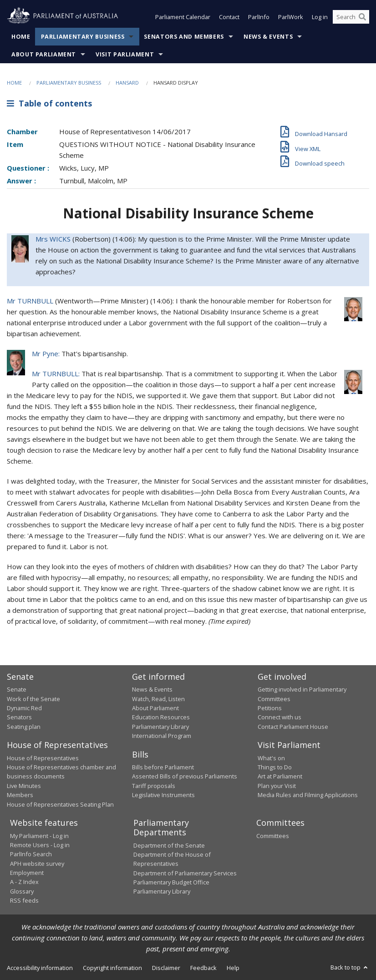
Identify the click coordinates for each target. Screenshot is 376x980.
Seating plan (24, 727)
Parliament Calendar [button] (183, 17)
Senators (19, 717)
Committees (273, 836)
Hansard (127, 83)
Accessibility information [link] (40, 968)
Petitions (270, 708)
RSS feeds (24, 900)
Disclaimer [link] (166, 968)
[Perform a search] (362, 17)
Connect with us (279, 717)
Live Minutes (24, 786)
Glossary (22, 891)
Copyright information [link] (112, 968)
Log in (320, 17)
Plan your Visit (277, 786)
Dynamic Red (24, 708)
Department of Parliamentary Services (185, 873)
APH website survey (37, 864)
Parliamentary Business (83, 37)
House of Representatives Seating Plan (60, 804)
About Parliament (44, 54)
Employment (27, 873)
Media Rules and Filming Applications (308, 795)
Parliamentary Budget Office (171, 882)
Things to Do (275, 767)
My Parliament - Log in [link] (39, 836)
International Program (162, 736)
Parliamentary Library (160, 727)
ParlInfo (259, 17)
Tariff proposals (154, 786)
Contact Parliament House (293, 727)
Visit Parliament (125, 54)
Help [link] (233, 968)
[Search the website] (351, 17)
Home (21, 37)
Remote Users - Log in (40, 845)
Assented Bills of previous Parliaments (185, 776)
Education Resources (161, 717)
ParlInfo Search (31, 854)
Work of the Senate (33, 699)
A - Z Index (24, 882)
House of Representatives (43, 758)
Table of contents (49, 103)
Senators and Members (184, 37)
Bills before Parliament (163, 767)
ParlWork (291, 17)
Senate (17, 689)
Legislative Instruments (163, 795)
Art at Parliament (280, 776)
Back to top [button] (350, 967)
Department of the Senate (169, 845)
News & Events (268, 37)
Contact (229, 17)
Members (20, 795)
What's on (271, 758)
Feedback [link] (203, 968)
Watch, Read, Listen (158, 699)
